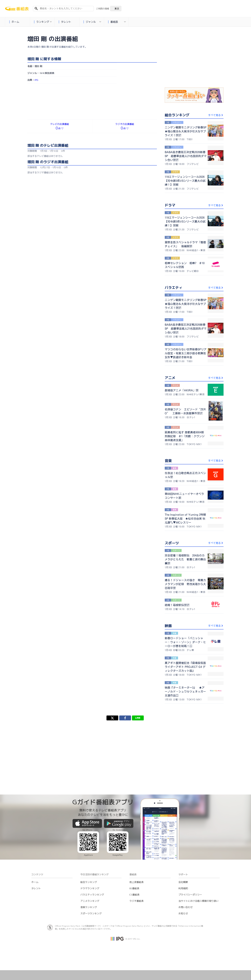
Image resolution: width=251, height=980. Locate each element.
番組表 (117, 22)
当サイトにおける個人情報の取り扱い (198, 901)
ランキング (43, 22)
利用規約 (183, 888)
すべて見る (216, 115)
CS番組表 (134, 895)
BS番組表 (134, 888)
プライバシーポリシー (190, 895)
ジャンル (92, 22)
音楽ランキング (89, 907)
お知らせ (183, 913)
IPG (36, 80)
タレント (65, 22)
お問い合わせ (186, 907)
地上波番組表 (136, 882)
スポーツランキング (91, 913)
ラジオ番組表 (136, 901)
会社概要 (183, 882)
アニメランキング (90, 901)
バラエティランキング (92, 895)
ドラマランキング (90, 888)
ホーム (14, 22)
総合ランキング (89, 882)
